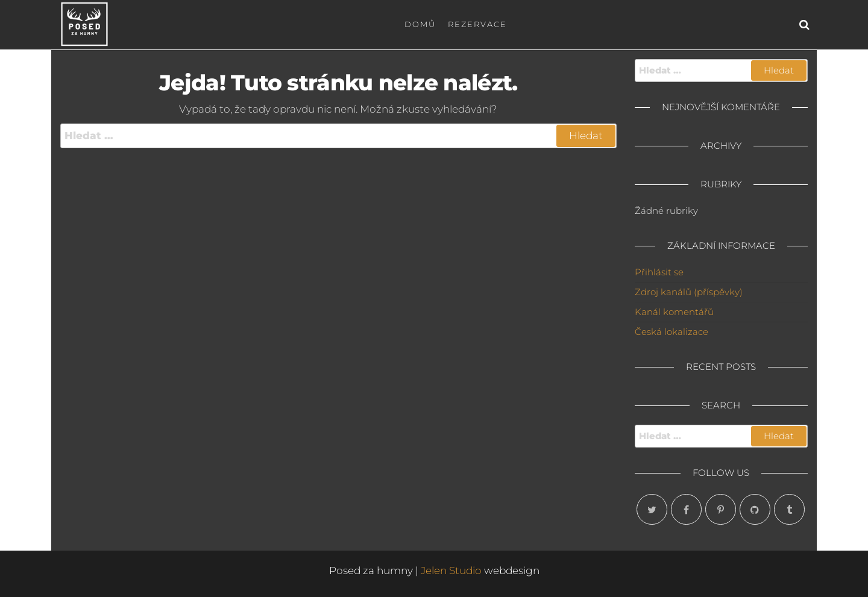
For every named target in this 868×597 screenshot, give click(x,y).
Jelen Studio (451, 570)
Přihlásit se (659, 272)
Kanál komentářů (674, 312)
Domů (420, 24)
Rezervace (477, 24)
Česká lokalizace (671, 332)
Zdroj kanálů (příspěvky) (689, 292)
